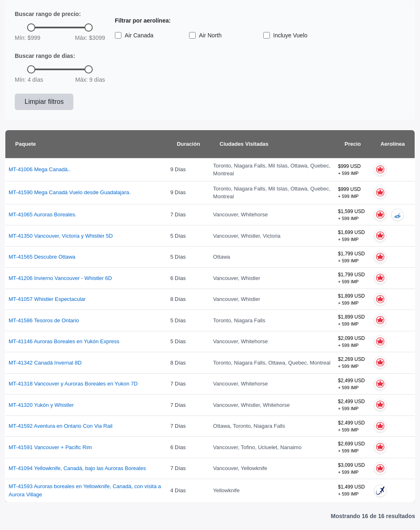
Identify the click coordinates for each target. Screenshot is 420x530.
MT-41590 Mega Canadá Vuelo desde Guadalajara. (70, 192)
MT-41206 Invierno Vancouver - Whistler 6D (60, 278)
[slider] (31, 28)
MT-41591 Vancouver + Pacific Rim (50, 447)
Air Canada (134, 35)
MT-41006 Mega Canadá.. (40, 169)
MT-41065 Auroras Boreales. (43, 215)
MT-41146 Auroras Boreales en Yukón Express (64, 341)
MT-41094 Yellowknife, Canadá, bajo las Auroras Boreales (77, 468)
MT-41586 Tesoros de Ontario (44, 320)
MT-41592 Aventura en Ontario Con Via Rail (60, 426)
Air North (205, 35)
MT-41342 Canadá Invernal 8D (45, 363)
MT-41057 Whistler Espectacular (47, 299)
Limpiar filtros (44, 102)
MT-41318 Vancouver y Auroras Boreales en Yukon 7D (73, 384)
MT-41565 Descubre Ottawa (42, 257)
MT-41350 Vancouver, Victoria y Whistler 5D (61, 236)
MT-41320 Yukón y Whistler (41, 405)
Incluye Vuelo (285, 35)
